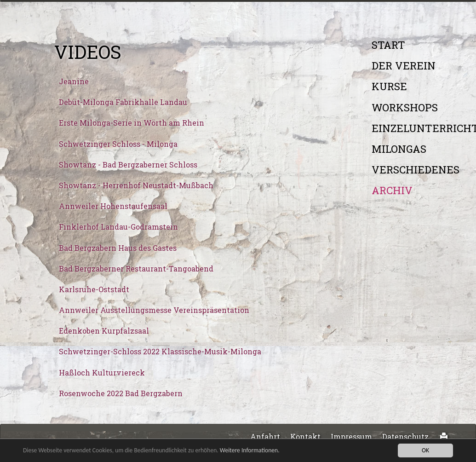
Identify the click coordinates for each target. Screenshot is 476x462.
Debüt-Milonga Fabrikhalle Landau (123, 102)
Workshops (405, 107)
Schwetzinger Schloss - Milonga (118, 144)
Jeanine (74, 81)
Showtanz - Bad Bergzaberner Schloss (128, 165)
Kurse (389, 86)
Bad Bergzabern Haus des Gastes (118, 248)
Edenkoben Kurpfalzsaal (104, 331)
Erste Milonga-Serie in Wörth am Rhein (132, 123)
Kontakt (305, 436)
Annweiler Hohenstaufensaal (113, 206)
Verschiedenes (413, 170)
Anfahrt (265, 436)
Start (388, 45)
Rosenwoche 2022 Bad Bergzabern (121, 393)
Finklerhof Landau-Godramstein (118, 227)
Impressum (351, 436)
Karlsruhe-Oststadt (94, 289)
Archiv (392, 190)
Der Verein (404, 66)
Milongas (399, 149)
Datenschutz (405, 436)
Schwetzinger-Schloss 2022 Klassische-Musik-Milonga (160, 351)
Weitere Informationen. (250, 451)
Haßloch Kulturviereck (102, 372)
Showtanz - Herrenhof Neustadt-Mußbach (136, 185)
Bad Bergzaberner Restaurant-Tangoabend (136, 269)
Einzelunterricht (413, 128)
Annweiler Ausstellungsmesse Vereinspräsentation (154, 310)
